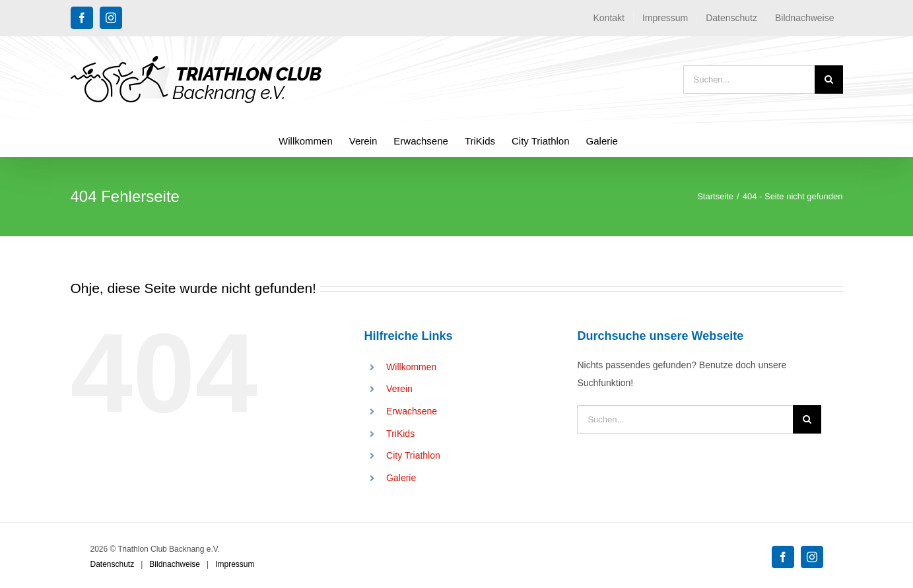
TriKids (400, 434)
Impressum (235, 564)
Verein (399, 389)
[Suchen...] (749, 80)
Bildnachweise (175, 564)
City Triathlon (413, 455)
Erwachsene (412, 411)
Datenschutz (113, 564)
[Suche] (829, 80)
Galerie (401, 478)
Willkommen (411, 367)
